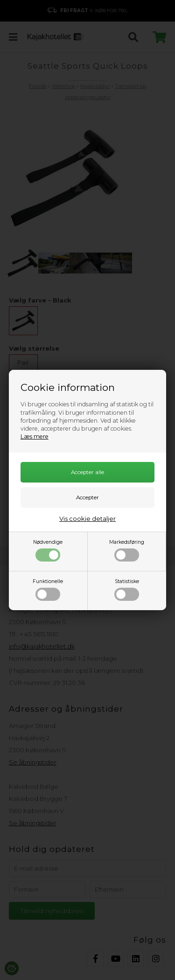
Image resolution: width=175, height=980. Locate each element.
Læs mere (35, 436)
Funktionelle (48, 590)
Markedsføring (127, 550)
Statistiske (127, 590)
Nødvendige (48, 550)
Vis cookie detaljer (87, 519)
